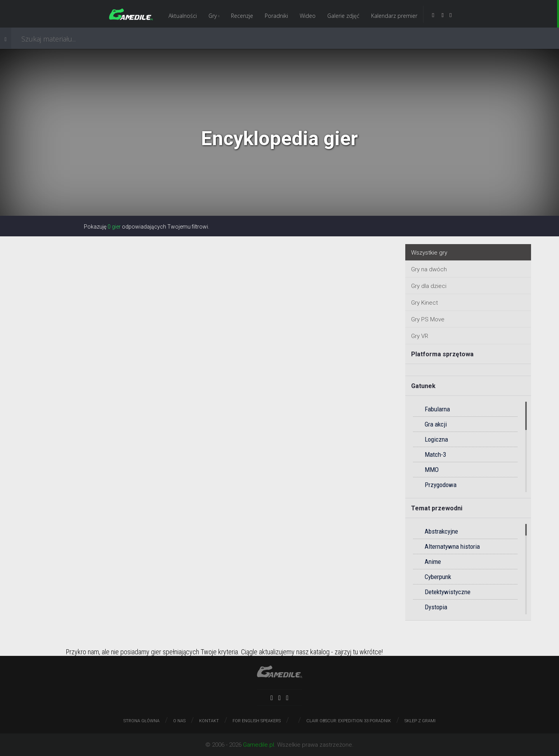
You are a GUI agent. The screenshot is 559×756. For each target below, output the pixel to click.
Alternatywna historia (452, 546)
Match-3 (435, 454)
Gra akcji (436, 424)
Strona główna (141, 721)
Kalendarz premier (394, 16)
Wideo (308, 16)
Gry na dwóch (429, 269)
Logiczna (436, 439)
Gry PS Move (428, 319)
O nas (179, 721)
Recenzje (242, 16)
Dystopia (436, 607)
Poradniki (276, 16)
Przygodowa (441, 485)
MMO (432, 470)
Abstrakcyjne (441, 531)
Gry (214, 16)
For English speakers (257, 721)
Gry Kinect (424, 303)
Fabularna (437, 409)
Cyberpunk (438, 577)
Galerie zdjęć (343, 16)
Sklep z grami (420, 721)
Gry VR (420, 336)
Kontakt (209, 721)
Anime (433, 562)
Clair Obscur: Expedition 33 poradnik (349, 721)
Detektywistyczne (448, 592)
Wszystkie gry (429, 253)
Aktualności (183, 16)
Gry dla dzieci (429, 286)
